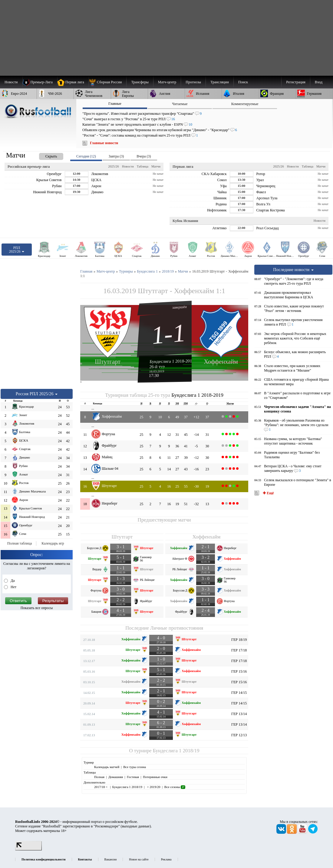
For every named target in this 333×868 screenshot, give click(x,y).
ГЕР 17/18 (239, 650)
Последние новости (293, 270)
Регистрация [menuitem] (296, 82)
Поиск (243, 82)
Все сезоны (175, 787)
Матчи (156, 166)
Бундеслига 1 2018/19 (176, 751)
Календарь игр (53, 543)
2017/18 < (101, 787)
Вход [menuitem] (319, 82)
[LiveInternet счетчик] (28, 849)
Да (12, 581)
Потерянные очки (155, 777)
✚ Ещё (268, 493)
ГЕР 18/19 (239, 640)
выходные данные (136, 826)
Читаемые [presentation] (180, 104)
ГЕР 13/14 (239, 714)
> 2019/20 (153, 787)
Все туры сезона (135, 767)
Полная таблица (20, 543)
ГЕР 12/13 (239, 735)
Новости (128, 166)
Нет (13, 587)
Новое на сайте (139, 859)
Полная (99, 777)
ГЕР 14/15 (239, 693)
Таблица (143, 166)
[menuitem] (108, 82)
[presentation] (45, 155)
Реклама (166, 859)
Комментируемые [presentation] (245, 104)
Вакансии (111, 859)
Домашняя (116, 777)
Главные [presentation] (115, 104)
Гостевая (133, 777)
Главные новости (104, 143)
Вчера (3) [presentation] (144, 156)
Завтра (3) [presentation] (116, 156)
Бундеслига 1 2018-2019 (172, 361)
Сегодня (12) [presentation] (86, 156)
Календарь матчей (107, 767)
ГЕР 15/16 (239, 671)
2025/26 (113, 166)
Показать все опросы (37, 608)
